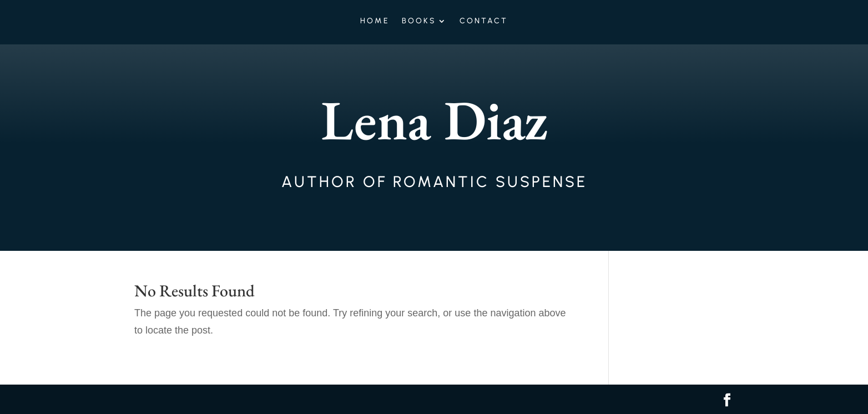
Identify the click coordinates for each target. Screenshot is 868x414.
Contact (484, 21)
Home (375, 21)
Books (419, 21)
